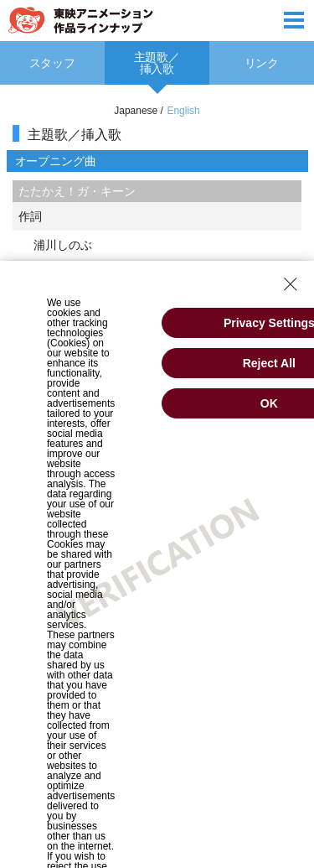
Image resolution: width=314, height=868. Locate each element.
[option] (157, 63)
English (183, 111)
